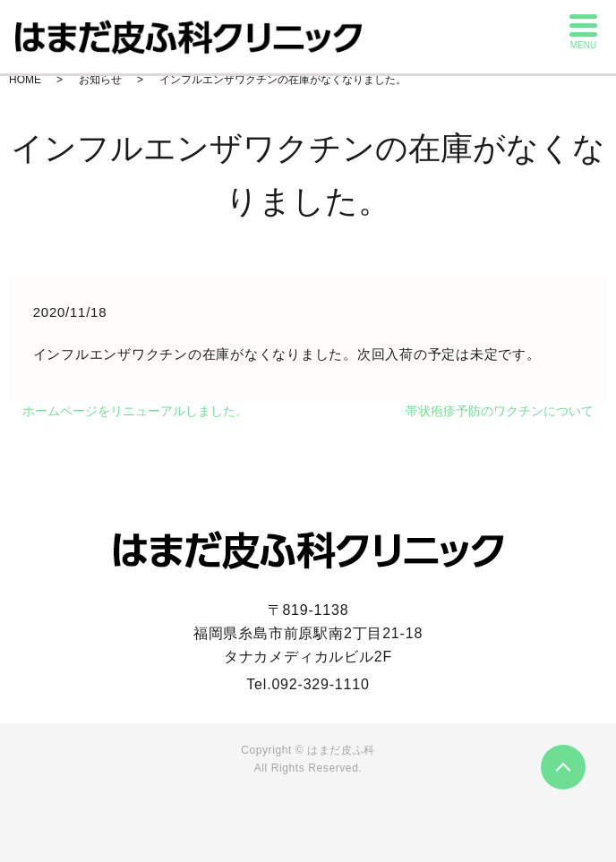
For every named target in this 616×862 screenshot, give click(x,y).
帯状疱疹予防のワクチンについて (500, 411)
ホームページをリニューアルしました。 (135, 411)
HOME (25, 80)
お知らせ (100, 80)
